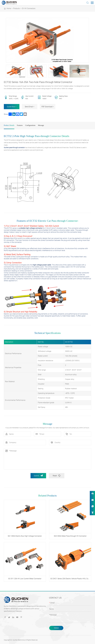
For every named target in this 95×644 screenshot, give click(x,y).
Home (9, 8)
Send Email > (30, 107)
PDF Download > (48, 107)
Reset (57, 475)
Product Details (9, 125)
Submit (38, 475)
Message (41, 125)
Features (20, 125)
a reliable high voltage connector (31, 228)
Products (16, 8)
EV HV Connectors (29, 8)
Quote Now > (12, 107)
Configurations (30, 125)
